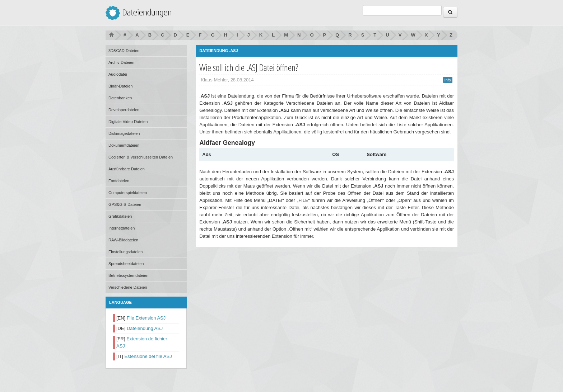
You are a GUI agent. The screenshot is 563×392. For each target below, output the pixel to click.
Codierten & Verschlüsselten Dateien (141, 157)
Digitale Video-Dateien (128, 122)
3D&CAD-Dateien (124, 51)
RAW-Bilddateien (123, 240)
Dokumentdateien (124, 145)
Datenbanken (120, 98)
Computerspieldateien (128, 193)
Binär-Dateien (120, 86)
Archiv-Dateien (121, 62)
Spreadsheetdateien (126, 264)
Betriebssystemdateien (128, 275)
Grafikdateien (120, 216)
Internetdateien (122, 228)
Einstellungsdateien (125, 252)
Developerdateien (124, 110)
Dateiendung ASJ (145, 328)
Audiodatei (118, 74)
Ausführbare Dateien (127, 169)
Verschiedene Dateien (128, 287)
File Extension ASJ (146, 318)
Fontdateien (119, 181)
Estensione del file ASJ (148, 356)
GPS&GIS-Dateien (125, 204)
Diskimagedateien (124, 133)
